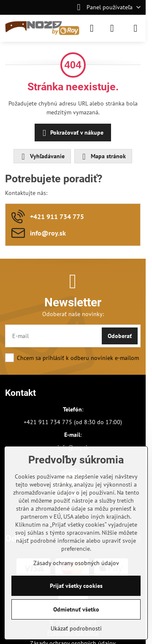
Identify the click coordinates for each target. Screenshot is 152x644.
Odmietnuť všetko (76, 609)
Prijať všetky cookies (76, 586)
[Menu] (136, 28)
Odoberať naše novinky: (73, 314)
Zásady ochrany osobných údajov (76, 563)
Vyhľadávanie (42, 157)
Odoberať (120, 336)
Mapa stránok (103, 157)
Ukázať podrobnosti (76, 628)
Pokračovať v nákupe (72, 133)
